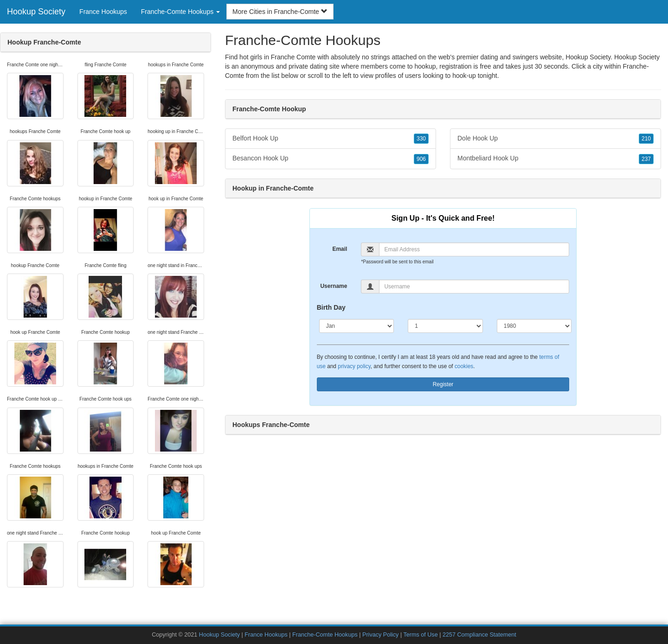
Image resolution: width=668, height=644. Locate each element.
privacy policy (354, 366)
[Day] (445, 326)
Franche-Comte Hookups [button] (180, 12)
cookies (464, 366)
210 (646, 139)
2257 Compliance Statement (479, 635)
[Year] (534, 326)
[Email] (474, 249)
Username (334, 286)
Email (340, 249)
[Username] (474, 287)
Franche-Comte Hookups (325, 635)
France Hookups (103, 12)
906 (421, 159)
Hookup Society (36, 12)
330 (421, 139)
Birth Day (331, 307)
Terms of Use (420, 635)
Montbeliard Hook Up (556, 159)
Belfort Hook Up (331, 139)
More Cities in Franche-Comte (280, 12)
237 (646, 159)
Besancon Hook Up (331, 159)
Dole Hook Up (556, 139)
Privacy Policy (380, 635)
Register (443, 384)
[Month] (357, 326)
